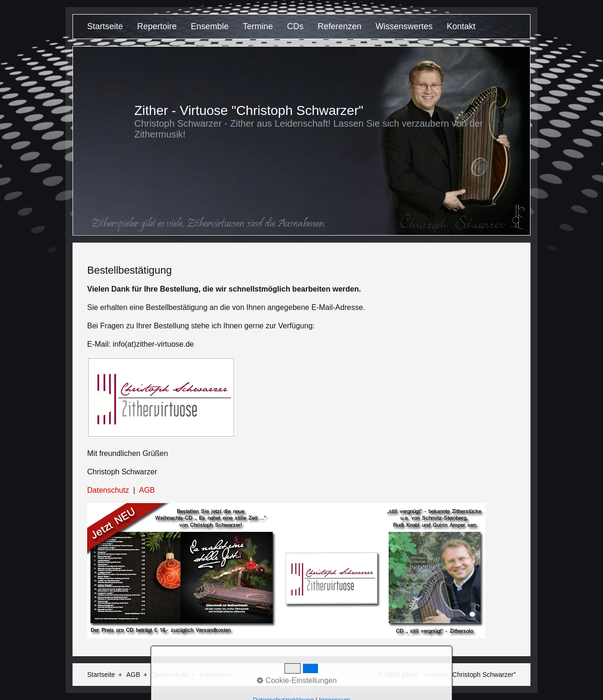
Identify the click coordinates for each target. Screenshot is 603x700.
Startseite (105, 26)
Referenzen (339, 26)
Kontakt (461, 26)
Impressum (216, 675)
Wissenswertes (404, 26)
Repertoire (157, 26)
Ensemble (210, 26)
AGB (147, 490)
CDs (295, 26)
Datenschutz (108, 490)
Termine (258, 26)
